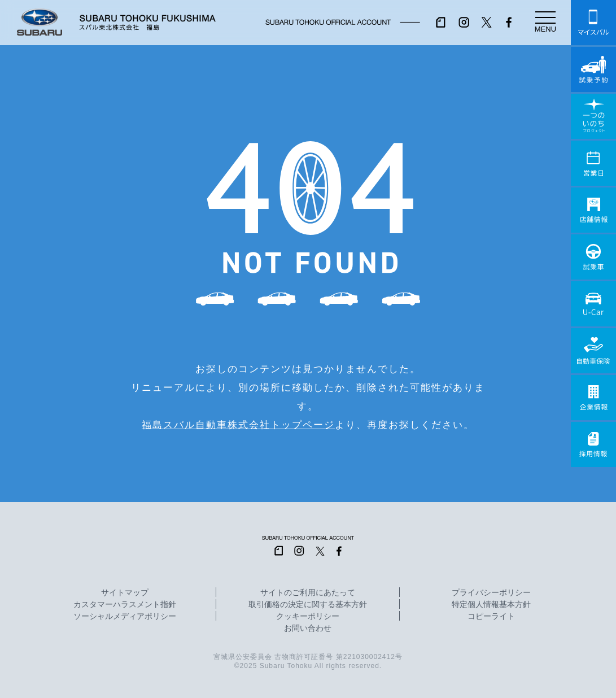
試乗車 (593, 257)
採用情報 (593, 444)
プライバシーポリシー (491, 593)
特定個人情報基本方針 (491, 605)
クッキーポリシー (308, 617)
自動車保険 (593, 351)
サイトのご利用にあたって (308, 593)
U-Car (593, 304)
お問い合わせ (308, 629)
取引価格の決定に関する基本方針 (308, 605)
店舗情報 (593, 210)
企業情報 (593, 398)
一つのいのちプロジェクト (593, 116)
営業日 (593, 163)
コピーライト (491, 617)
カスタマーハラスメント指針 (125, 605)
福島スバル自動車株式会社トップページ (238, 425)
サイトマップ (125, 593)
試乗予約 (593, 69)
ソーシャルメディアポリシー (125, 617)
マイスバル (593, 23)
